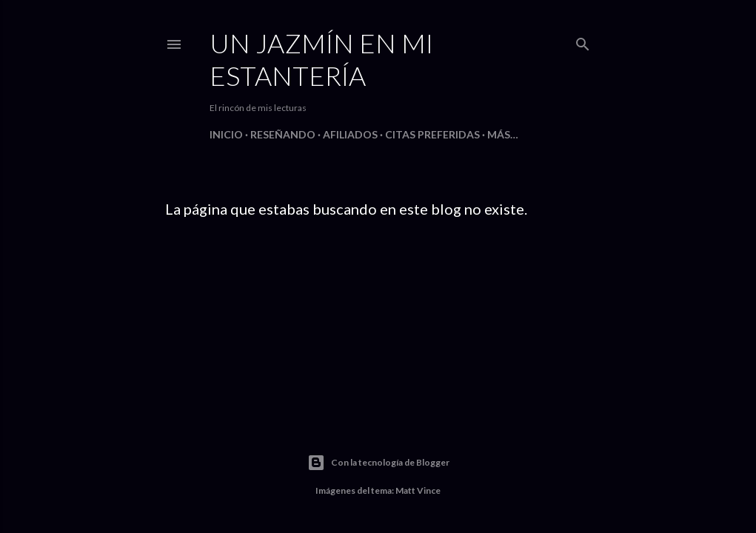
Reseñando (283, 134)
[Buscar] (583, 41)
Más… (503, 134)
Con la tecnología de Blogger (378, 463)
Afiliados (350, 134)
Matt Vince (418, 490)
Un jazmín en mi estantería (321, 59)
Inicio (226, 134)
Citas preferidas (432, 134)
